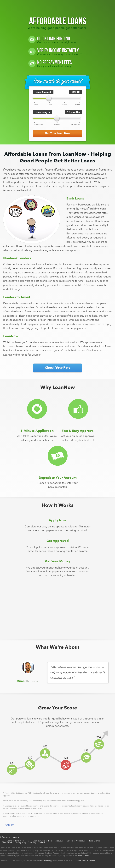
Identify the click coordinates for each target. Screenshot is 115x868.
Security (33, 843)
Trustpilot (9, 825)
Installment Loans (22, 841)
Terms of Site (7, 843)
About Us (59, 841)
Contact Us (81, 841)
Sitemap (43, 843)
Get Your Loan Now (58, 133)
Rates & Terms (94, 841)
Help (50, 841)
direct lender (45, 861)
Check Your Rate (58, 368)
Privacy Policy (21, 843)
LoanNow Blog (39, 841)
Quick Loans (7, 841)
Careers (70, 841)
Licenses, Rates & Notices (84, 861)
